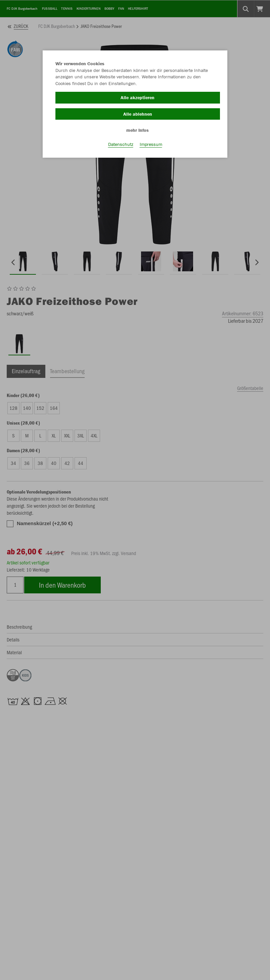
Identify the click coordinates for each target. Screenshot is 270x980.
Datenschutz (121, 145)
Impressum (151, 145)
